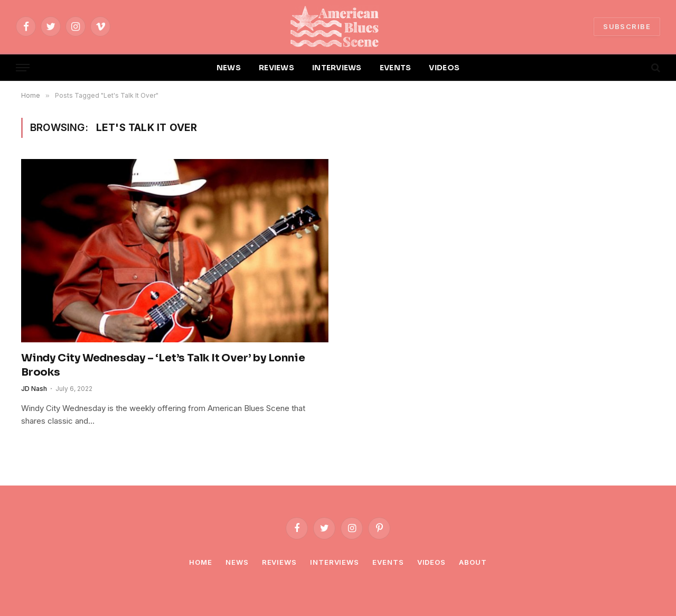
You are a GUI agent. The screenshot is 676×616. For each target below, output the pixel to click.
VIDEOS (444, 68)
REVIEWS (276, 68)
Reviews (279, 562)
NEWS (229, 68)
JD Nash (34, 389)
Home (201, 562)
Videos (431, 562)
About (473, 562)
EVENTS (396, 68)
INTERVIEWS (337, 68)
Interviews (335, 562)
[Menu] (23, 68)
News (237, 562)
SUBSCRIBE (627, 26)
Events (388, 562)
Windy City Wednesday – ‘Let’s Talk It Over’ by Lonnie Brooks (163, 365)
